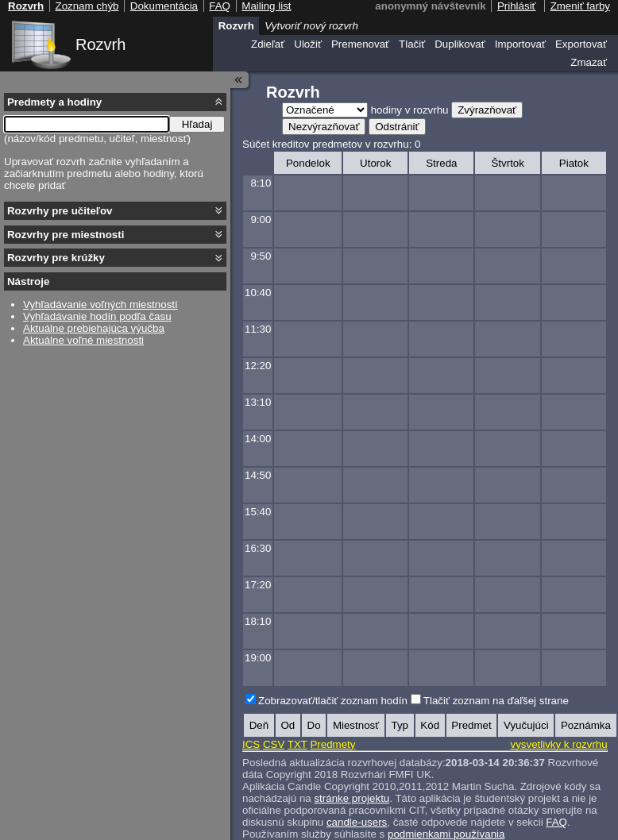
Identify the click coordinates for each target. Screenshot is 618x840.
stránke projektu (351, 798)
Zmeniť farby (580, 6)
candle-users (357, 822)
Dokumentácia (164, 6)
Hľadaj (197, 124)
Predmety (332, 744)
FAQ (556, 822)
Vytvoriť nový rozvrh (311, 26)
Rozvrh (100, 44)
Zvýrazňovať (487, 110)
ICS (251, 744)
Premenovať (360, 44)
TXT (297, 744)
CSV (274, 744)
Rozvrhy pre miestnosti (66, 235)
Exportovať (581, 44)
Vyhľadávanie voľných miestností (100, 304)
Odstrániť (397, 127)
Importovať (520, 44)
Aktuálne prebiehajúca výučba (94, 328)
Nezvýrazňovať (324, 127)
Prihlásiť (517, 6)
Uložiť (308, 44)
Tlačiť (412, 44)
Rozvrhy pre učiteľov (60, 211)
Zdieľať (268, 44)
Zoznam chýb (87, 6)
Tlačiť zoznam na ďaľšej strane (496, 701)
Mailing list (266, 6)
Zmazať (589, 62)
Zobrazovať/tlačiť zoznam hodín (333, 701)
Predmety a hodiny (54, 102)
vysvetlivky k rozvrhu (558, 744)
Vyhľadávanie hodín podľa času (97, 316)
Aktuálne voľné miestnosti (83, 340)
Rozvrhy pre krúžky (56, 258)
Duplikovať (460, 44)
